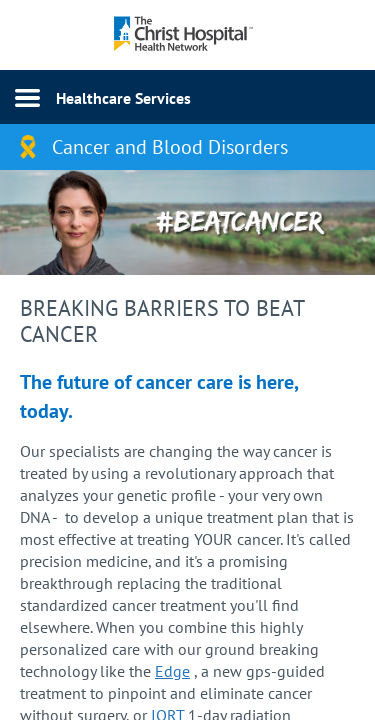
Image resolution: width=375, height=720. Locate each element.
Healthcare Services (123, 98)
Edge (172, 671)
